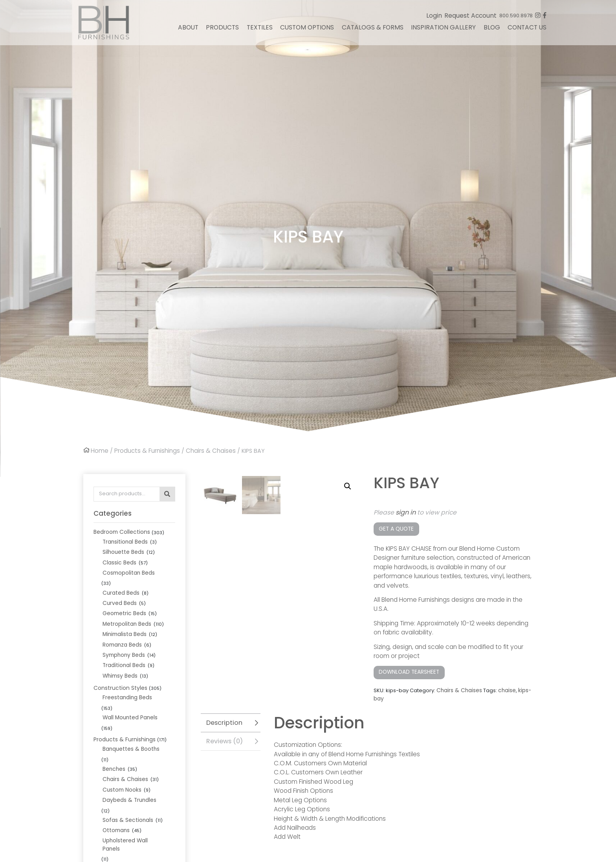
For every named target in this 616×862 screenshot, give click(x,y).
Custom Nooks (121, 739)
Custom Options (307, 30)
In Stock (103, 799)
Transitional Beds (124, 540)
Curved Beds (119, 589)
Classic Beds (118, 560)
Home (99, 450)
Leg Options (117, 829)
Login (434, 18)
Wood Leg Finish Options (133, 848)
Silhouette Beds (122, 550)
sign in (406, 512)
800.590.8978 (516, 18)
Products (222, 30)
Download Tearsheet (408, 670)
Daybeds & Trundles (128, 749)
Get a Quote (395, 528)
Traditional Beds (123, 648)
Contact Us (527, 30)
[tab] (231, 719)
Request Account (470, 18)
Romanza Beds (122, 629)
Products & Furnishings (146, 450)
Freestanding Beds (126, 679)
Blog (492, 30)
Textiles (260, 30)
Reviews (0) (224, 736)
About (188, 30)
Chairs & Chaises (208, 450)
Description (223, 719)
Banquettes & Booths (129, 709)
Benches (113, 719)
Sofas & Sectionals (126, 758)
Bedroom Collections (121, 530)
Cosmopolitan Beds (127, 569)
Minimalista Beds (124, 619)
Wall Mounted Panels (129, 688)
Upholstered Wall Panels (133, 778)
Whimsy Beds (119, 658)
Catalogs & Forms (373, 30)
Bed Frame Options (127, 819)
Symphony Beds (123, 639)
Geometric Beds (123, 599)
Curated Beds (120, 579)
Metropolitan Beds (126, 609)
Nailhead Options (124, 839)
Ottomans (115, 768)
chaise (505, 688)
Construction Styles (118, 670)
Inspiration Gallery (443, 30)
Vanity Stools (118, 788)
